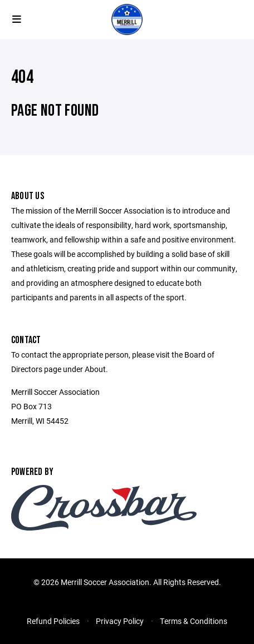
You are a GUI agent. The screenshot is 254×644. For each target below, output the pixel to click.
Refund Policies (53, 621)
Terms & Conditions (194, 621)
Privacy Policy (120, 621)
